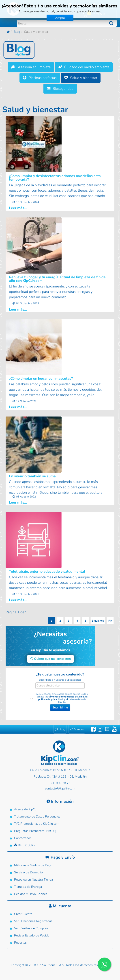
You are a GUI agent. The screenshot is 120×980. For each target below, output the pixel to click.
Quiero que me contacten (50, 659)
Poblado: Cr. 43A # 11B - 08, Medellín (60, 777)
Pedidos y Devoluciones (31, 894)
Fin (110, 621)
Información (60, 801)
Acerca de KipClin (26, 809)
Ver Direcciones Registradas (33, 921)
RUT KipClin (24, 845)
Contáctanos (23, 838)
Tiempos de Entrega (28, 887)
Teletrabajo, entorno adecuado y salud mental (47, 572)
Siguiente (98, 621)
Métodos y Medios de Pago (33, 865)
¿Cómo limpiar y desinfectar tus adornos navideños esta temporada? (55, 178)
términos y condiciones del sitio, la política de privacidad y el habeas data (63, 698)
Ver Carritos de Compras (31, 928)
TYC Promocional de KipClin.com (37, 824)
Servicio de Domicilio (28, 872)
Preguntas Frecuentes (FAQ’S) (35, 831)
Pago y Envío (60, 857)
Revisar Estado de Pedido (32, 935)
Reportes (20, 943)
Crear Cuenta (23, 914)
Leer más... (18, 208)
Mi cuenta (60, 906)
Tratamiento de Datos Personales (37, 817)
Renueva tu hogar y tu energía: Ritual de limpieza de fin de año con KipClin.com (57, 279)
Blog (17, 32)
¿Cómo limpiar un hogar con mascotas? (41, 379)
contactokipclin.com (60, 788)
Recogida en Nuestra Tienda (33, 880)
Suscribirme (60, 708)
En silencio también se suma (32, 476)
